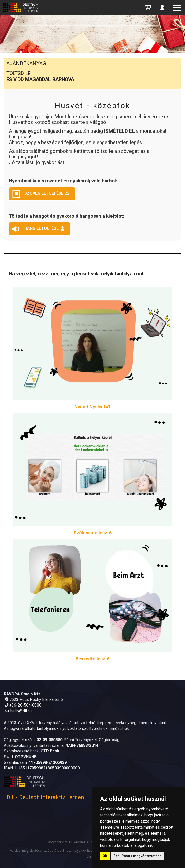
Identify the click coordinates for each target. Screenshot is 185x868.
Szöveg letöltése (41, 194)
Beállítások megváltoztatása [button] (137, 856)
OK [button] (105, 856)
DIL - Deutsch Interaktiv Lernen (45, 797)
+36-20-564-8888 (25, 705)
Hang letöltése (39, 229)
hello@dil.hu (21, 711)
